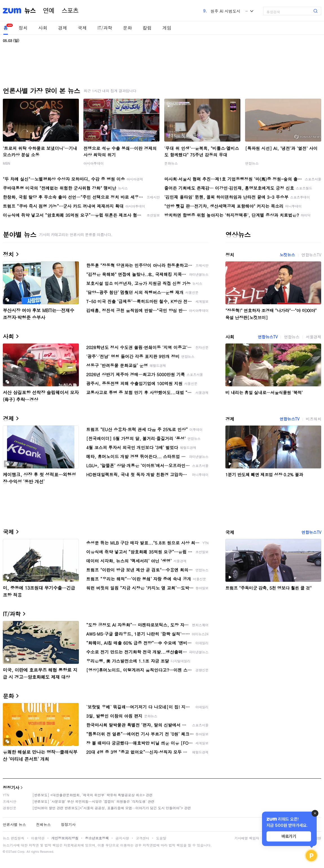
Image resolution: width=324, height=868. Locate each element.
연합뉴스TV (311, 255)
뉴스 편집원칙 (14, 838)
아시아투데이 (94, 163)
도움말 (161, 838)
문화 (127, 28)
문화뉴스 (171, 163)
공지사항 (122, 838)
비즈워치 (314, 419)
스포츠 (70, 11)
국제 (82, 28)
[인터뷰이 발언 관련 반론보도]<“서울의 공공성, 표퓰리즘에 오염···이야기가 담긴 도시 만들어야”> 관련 (112, 808)
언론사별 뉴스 (14, 824)
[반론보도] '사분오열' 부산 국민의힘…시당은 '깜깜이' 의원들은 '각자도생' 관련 (93, 801)
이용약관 (38, 838)
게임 (167, 28)
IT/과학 (105, 28)
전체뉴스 (43, 824)
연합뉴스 (252, 163)
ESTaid (11, 852)
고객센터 (143, 838)
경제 (63, 28)
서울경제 (314, 337)
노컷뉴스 (287, 255)
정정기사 (11, 787)
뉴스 (30, 11)
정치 (23, 28)
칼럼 (147, 28)
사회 (43, 28)
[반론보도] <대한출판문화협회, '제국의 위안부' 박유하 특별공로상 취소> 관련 (93, 795)
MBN (6, 163)
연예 (49, 11)
